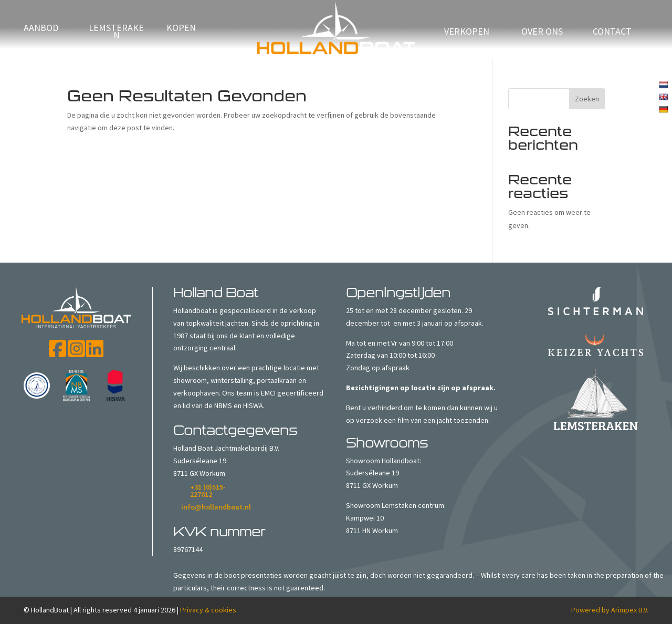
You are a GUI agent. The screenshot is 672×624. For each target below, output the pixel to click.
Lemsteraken (116, 33)
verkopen (467, 33)
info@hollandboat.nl (216, 507)
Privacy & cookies (208, 610)
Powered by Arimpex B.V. (610, 610)
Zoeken (587, 99)
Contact (612, 33)
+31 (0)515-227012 (208, 491)
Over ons (542, 33)
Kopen (181, 29)
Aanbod (41, 29)
